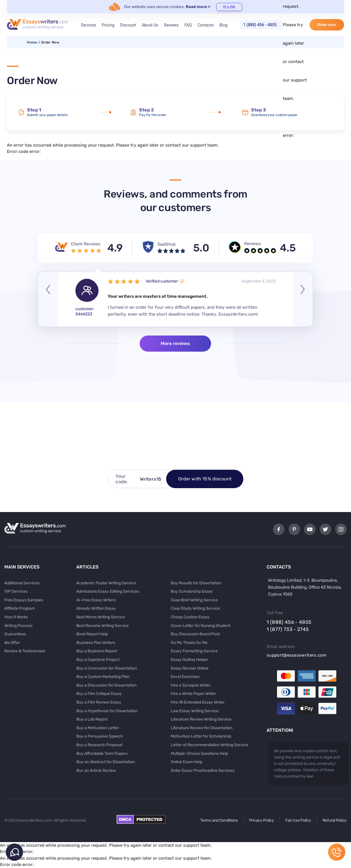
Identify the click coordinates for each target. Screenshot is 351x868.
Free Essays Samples (24, 600)
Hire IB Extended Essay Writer (198, 702)
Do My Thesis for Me (189, 643)
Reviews (171, 25)
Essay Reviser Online (190, 668)
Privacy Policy (262, 820)
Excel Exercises (185, 677)
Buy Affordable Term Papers (102, 754)
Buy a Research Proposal (99, 745)
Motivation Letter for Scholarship (201, 736)
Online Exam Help (187, 762)
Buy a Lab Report (92, 719)
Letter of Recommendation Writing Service (209, 745)
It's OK (229, 7)
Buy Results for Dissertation (196, 583)
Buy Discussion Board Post (195, 634)
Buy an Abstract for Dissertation (106, 762)
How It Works (16, 617)
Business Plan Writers (96, 643)
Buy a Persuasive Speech (100, 736)
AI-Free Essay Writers (96, 600)
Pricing (108, 25)
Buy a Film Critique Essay (99, 694)
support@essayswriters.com (297, 655)
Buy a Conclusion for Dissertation (107, 668)
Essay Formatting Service (194, 651)
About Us (150, 25)
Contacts (206, 25)
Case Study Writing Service (195, 608)
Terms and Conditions (219, 820)
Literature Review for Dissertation (202, 728)
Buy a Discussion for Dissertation (106, 685)
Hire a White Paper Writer (193, 694)
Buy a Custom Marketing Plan (103, 677)
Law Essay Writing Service (195, 711)
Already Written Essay (96, 608)
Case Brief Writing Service (194, 600)
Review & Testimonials (25, 651)
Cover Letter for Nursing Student (201, 626)
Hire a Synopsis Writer (191, 685)
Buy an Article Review (96, 771)
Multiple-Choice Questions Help (199, 754)
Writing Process (18, 626)
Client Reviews (86, 244)
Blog (223, 25)
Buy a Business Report (97, 651)
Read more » (198, 7)
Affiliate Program (20, 608)
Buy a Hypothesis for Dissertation (107, 711)
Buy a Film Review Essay (99, 702)
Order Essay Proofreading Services (203, 771)
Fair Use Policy (298, 820)
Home (32, 42)
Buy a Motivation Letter (98, 728)
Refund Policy (335, 820)
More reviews (175, 343)
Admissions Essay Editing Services (108, 591)
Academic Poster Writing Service (106, 583)
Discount (128, 25)
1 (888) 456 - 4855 (260, 25)
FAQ (188, 25)
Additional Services (22, 583)
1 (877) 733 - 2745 (288, 629)
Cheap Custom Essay (190, 617)
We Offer (12, 643)
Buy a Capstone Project (98, 660)
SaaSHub (167, 244)
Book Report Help (92, 634)
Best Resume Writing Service (103, 626)
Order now (327, 25)
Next (303, 299)
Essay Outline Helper (189, 660)
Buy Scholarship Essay (192, 591)
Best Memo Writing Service (101, 617)
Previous (48, 299)
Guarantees (15, 634)
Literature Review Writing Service (201, 719)
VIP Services (16, 591)
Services (89, 25)
